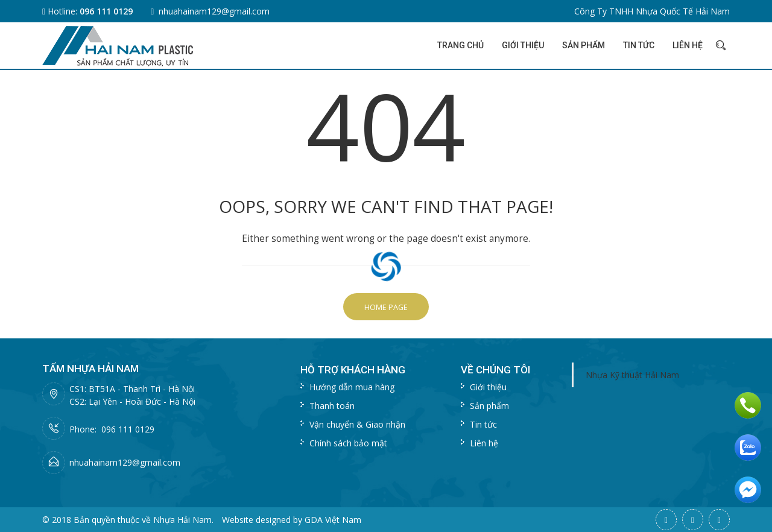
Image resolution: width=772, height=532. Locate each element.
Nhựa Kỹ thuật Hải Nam (632, 375)
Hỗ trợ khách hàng (353, 370)
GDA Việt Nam (333, 520)
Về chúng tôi (495, 370)
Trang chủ (460, 45)
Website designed (256, 520)
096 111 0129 (106, 11)
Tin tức (639, 45)
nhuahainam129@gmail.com (214, 11)
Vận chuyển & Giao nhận (357, 424)
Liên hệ (688, 45)
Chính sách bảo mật (348, 443)
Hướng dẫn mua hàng (352, 387)
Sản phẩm (584, 45)
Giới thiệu (523, 45)
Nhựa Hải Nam (182, 520)
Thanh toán (332, 406)
